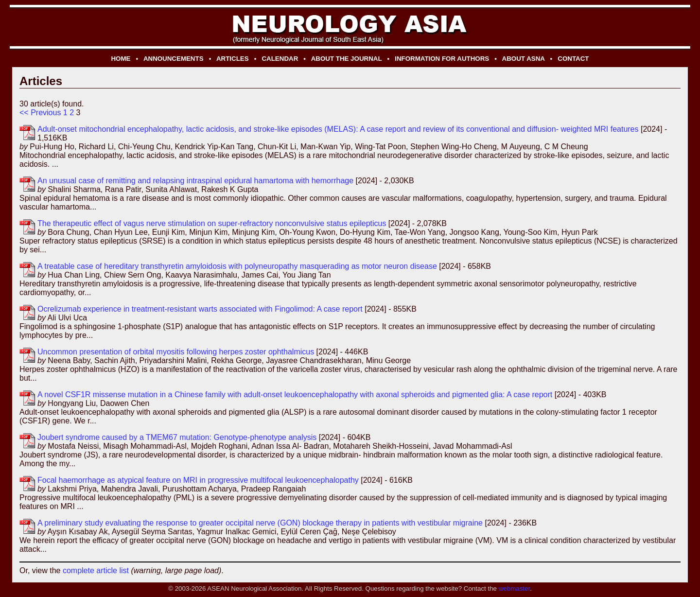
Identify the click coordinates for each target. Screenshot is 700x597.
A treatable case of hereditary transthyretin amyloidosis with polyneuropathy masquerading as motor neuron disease (237, 266)
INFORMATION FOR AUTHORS (442, 59)
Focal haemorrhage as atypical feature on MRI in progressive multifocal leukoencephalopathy (198, 480)
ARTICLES (233, 59)
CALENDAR (280, 59)
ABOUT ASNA (524, 59)
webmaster (514, 588)
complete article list (96, 571)
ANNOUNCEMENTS (174, 59)
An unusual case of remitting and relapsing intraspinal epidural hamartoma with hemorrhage (195, 181)
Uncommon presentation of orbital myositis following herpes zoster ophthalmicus (176, 352)
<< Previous (40, 113)
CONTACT (573, 59)
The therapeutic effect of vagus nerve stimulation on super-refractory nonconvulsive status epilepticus (212, 223)
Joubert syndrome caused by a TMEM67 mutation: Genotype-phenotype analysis (177, 437)
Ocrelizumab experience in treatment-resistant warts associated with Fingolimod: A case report (200, 309)
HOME (121, 59)
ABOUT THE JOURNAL (347, 59)
